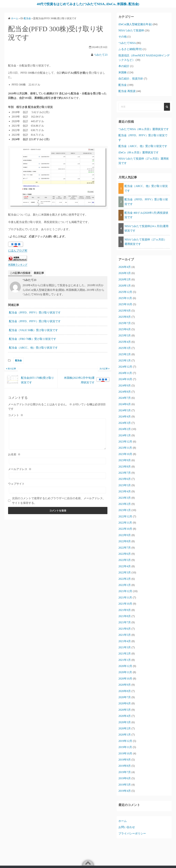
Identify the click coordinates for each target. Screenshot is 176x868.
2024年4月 (125, 417)
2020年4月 (125, 716)
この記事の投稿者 (21, 273)
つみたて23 (101, 55)
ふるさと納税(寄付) (130, 49)
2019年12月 (125, 741)
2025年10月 (125, 304)
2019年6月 (125, 778)
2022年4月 (125, 566)
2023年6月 (125, 479)
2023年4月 (125, 491)
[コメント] (57, 434)
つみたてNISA (127, 43)
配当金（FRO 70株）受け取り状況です (33, 339)
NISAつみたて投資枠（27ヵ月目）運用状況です (145, 242)
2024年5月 (125, 410)
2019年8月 (125, 766)
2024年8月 (125, 392)
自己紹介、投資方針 (131, 79)
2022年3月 (125, 572)
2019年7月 (125, 772)
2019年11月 (125, 747)
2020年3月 (125, 722)
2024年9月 (125, 386)
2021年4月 (125, 641)
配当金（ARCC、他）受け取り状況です (33, 348)
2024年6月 (125, 404)
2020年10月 (125, 679)
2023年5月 (125, 485)
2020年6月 (125, 703)
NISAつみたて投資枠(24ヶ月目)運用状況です (146, 228)
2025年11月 (125, 298)
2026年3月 (125, 273)
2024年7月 (125, 398)
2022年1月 (125, 585)
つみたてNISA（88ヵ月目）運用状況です (144, 129)
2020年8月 (125, 691)
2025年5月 (125, 335)
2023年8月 (125, 467)
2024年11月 (125, 373)
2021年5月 (125, 635)
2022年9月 (125, 535)
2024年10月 (125, 379)
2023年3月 (125, 498)
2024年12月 (125, 367)
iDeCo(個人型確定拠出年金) (135, 24)
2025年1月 (125, 360)
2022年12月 (125, 516)
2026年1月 (125, 286)
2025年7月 (125, 323)
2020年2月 (125, 728)
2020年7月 (125, 697)
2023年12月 (125, 442)
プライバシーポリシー (132, 833)
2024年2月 (125, 429)
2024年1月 (125, 435)
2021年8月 (125, 616)
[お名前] (57, 461)
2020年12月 (125, 666)
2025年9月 (125, 311)
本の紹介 (124, 66)
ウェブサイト (16, 484)
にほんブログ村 (18, 250)
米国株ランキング (18, 265)
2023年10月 (125, 454)
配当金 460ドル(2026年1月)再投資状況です (146, 215)
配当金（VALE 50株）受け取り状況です (33, 330)
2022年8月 (125, 541)
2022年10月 (125, 529)
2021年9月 (125, 610)
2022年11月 (125, 523)
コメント (16, 415)
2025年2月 (125, 354)
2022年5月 (125, 560)
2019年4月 (125, 791)
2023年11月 (125, 448)
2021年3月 (125, 647)
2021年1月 (125, 660)
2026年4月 (125, 267)
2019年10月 (125, 753)
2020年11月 (125, 672)
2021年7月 (125, 622)
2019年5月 (125, 785)
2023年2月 (125, 504)
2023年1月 (125, 510)
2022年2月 (125, 579)
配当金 (18, 361)
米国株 (123, 72)
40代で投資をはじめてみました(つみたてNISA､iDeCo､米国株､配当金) (88, 4)
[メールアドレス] (57, 476)
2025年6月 (125, 329)
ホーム (123, 821)
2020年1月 (125, 735)
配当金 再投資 (127, 91)
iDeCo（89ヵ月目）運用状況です (139, 152)
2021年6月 (125, 629)
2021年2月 (125, 654)
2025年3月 (125, 348)
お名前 (14, 455)
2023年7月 (125, 473)
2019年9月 (125, 760)
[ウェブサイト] (57, 490)
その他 (123, 37)
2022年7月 (125, 548)
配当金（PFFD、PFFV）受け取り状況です (35, 313)
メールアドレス (20, 469)
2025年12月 (125, 292)
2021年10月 (125, 604)
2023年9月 (125, 460)
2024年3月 (125, 423)
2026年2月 (125, 279)
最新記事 (41, 273)
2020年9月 (125, 685)
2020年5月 (125, 710)
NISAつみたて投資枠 (131, 30)
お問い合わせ (127, 827)
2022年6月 (125, 554)
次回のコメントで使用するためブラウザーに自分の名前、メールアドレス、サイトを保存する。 (59, 501)
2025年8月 (125, 317)
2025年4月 (125, 342)
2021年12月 (125, 591)
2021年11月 (125, 597)
